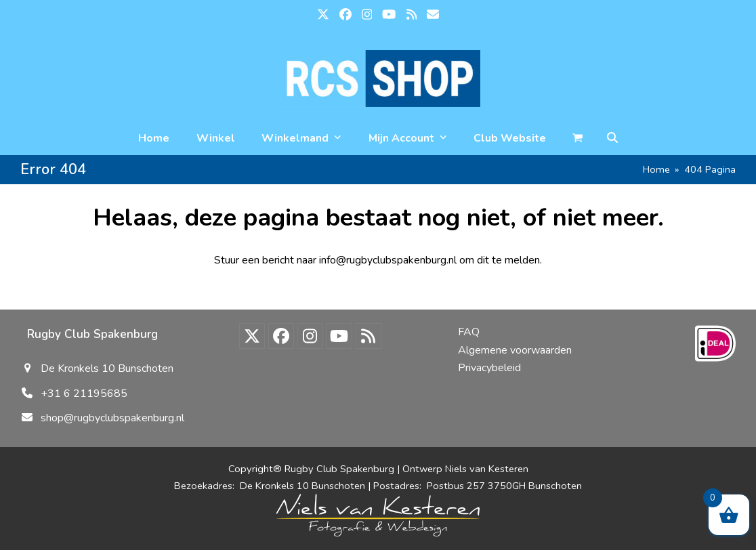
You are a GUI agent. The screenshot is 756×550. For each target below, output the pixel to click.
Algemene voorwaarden (515, 350)
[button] (612, 138)
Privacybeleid (489, 368)
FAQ (469, 332)
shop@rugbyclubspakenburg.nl (112, 418)
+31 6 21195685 (84, 394)
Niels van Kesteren (487, 469)
